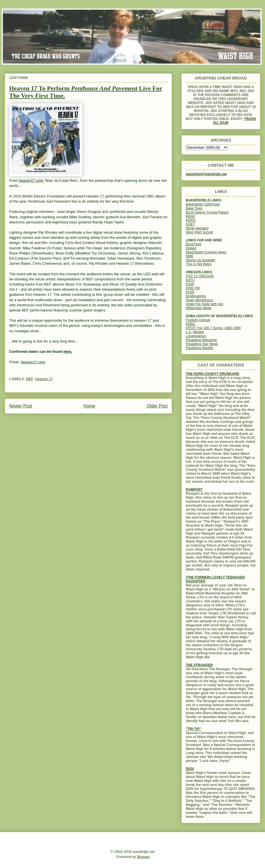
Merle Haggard (197, 228)
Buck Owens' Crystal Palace (207, 212)
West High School (199, 232)
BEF (30, 379)
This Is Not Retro (199, 264)
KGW (190, 284)
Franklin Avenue (198, 320)
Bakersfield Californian (203, 204)
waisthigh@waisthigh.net (206, 174)
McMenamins (196, 296)
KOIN (190, 292)
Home (89, 406)
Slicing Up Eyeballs (200, 260)
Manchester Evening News (206, 252)
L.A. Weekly (195, 332)
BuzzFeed (193, 244)
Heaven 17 (44, 379)
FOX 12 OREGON (200, 276)
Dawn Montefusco (199, 300)
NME (190, 256)
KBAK (190, 216)
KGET (190, 224)
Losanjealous (196, 336)
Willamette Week (199, 308)
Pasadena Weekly (200, 348)
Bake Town (194, 208)
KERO (191, 220)
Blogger (143, 857)
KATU (190, 280)
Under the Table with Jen (205, 304)
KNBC (190, 324)
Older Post (157, 406)
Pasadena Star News (202, 344)
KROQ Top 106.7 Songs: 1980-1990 (213, 328)
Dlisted (191, 248)
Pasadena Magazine (201, 340)
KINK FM (193, 288)
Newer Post (21, 406)
